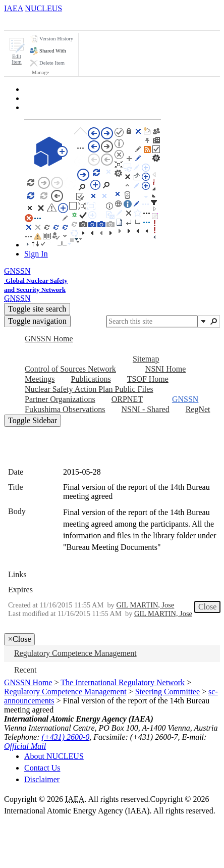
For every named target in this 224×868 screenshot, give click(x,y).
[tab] (22, 21)
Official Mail (25, 746)
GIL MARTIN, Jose (145, 605)
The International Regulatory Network (123, 682)
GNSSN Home (28, 682)
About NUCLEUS (54, 756)
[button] (17, 51)
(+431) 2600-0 (66, 737)
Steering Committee (167, 692)
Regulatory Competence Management (65, 692)
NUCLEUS (43, 8)
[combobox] (152, 321)
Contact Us (42, 768)
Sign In (36, 254)
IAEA (13, 8)
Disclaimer (42, 779)
